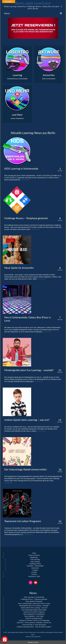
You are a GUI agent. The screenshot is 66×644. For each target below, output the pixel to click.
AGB (33, 637)
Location (34, 572)
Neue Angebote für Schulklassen (34, 614)
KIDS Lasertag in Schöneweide (34, 597)
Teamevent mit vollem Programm (34, 612)
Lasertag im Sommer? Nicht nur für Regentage (34, 620)
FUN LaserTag (35, 560)
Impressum (28, 637)
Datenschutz (38, 637)
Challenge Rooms (35, 564)
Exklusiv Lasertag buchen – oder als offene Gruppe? (34, 627)
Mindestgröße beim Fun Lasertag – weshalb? (34, 606)
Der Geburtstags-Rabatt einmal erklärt (34, 610)
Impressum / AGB (34, 576)
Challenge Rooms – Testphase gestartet (34, 599)
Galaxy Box (35, 568)
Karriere (34, 574)
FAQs (34, 553)
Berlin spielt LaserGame (33, 3)
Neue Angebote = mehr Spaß (34, 616)
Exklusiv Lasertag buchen (34, 618)
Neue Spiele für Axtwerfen (34, 601)
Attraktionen (34, 557)
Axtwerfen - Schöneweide (35, 566)
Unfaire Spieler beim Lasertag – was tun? (34, 608)
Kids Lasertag (35, 562)
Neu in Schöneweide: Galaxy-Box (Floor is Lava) (34, 603)
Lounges (35, 570)
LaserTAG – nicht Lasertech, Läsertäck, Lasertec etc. (34, 623)
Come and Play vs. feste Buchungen (34, 625)
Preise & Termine (34, 555)
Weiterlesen (25, 180)
